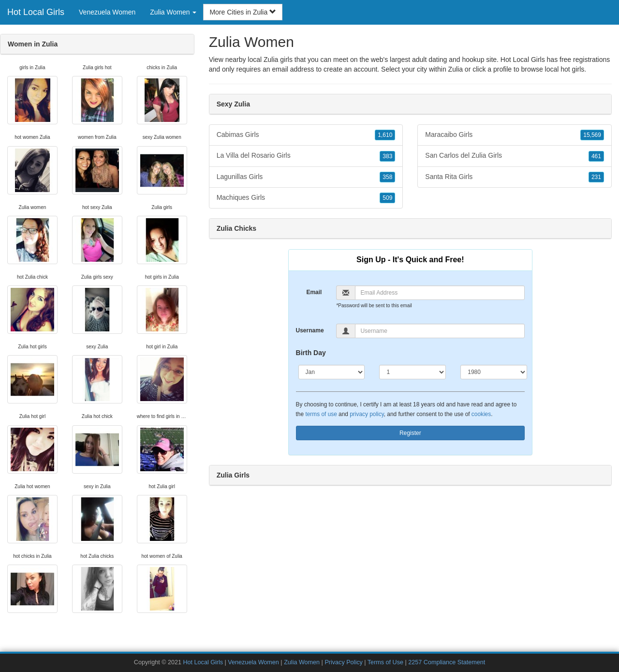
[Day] (413, 372)
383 (387, 156)
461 (596, 156)
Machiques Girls (306, 198)
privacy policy (367, 414)
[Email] (440, 293)
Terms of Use (385, 662)
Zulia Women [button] (173, 12)
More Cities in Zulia (243, 12)
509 (387, 198)
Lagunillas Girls (306, 177)
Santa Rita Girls (515, 177)
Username (310, 330)
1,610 (385, 135)
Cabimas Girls (306, 135)
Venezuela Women (107, 12)
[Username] (440, 331)
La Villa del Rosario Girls (306, 156)
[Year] (494, 372)
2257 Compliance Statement (447, 662)
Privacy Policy (343, 662)
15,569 (592, 135)
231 (596, 177)
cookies (481, 414)
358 (387, 177)
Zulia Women (302, 662)
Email (314, 292)
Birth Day (311, 353)
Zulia (456, 69)
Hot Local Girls (36, 12)
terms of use (321, 414)
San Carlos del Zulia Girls (515, 156)
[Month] (332, 372)
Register (410, 433)
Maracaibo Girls (515, 135)
